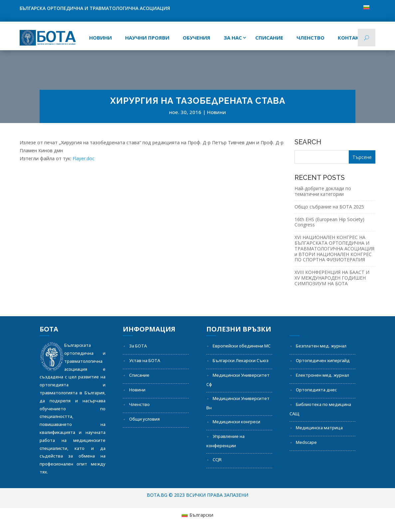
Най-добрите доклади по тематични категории (323, 191)
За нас (233, 38)
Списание (139, 375)
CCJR (217, 460)
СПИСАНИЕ (269, 38)
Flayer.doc (84, 158)
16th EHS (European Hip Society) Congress (329, 222)
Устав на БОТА (145, 360)
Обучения (197, 38)
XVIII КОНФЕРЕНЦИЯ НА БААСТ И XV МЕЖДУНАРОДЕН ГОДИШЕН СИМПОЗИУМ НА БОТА (332, 278)
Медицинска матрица (319, 428)
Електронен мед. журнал (322, 375)
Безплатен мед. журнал (321, 346)
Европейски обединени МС (242, 346)
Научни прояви (147, 38)
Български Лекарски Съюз (241, 360)
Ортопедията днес (316, 390)
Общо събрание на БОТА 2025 (329, 207)
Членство (310, 38)
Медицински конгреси (236, 422)
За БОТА (138, 346)
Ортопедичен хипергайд (323, 360)
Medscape (306, 442)
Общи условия (144, 419)
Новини (100, 38)
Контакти (352, 38)
